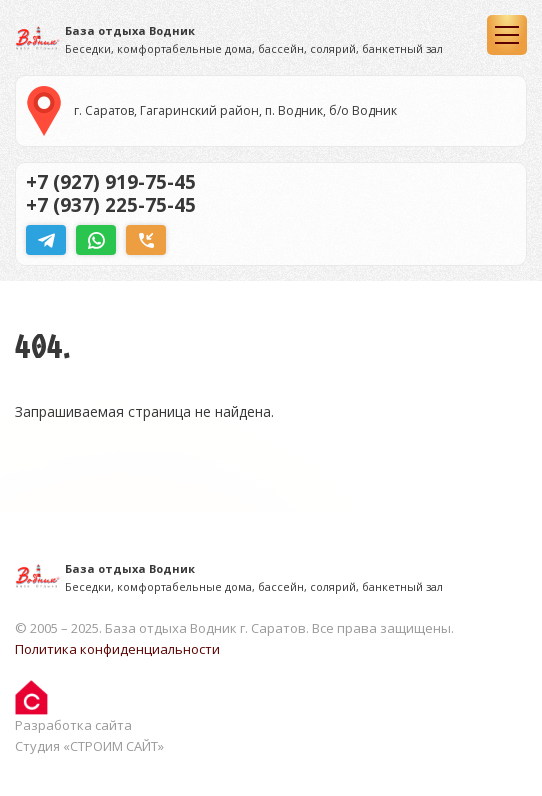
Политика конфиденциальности (117, 649)
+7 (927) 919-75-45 (111, 182)
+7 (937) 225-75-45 (111, 205)
